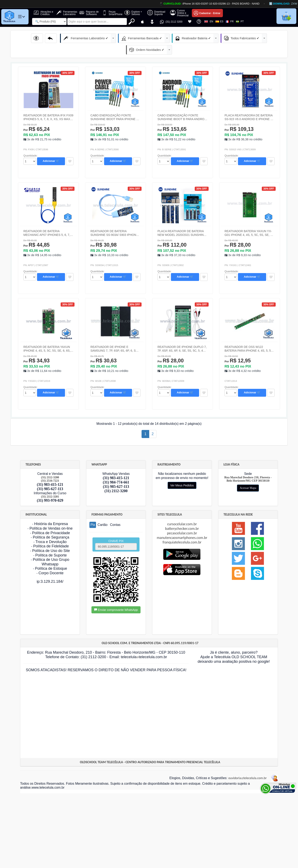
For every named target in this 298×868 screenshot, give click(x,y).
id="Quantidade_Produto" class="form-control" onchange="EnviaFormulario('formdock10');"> (97, 381)
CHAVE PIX (116, 533)
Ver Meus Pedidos (182, 474)
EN (209, 21)
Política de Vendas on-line (51, 517)
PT (240, 21)
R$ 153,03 (105, 118)
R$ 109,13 (239, 118)
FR (230, 21)
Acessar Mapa (248, 476)
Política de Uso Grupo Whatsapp (51, 550)
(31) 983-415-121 (50, 473)
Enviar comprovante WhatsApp (116, 598)
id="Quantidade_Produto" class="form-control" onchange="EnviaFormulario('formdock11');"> (164, 381)
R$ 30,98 (104, 233)
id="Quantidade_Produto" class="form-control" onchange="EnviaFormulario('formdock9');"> (30, 381)
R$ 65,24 (37, 118)
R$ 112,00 (172, 233)
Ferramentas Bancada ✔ (121, 38)
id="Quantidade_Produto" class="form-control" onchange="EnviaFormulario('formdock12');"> (231, 381)
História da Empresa (51, 512)
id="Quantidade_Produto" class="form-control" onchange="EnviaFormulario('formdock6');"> (97, 265)
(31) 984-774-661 (116, 471)
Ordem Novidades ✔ (257, 38)
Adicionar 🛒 (51, 149)
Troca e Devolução (51, 530)
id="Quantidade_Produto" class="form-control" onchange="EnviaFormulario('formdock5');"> (30, 265)
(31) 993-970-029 (50, 489)
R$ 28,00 (238, 233)
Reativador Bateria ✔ (168, 38)
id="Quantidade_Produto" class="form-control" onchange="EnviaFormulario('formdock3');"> (164, 150)
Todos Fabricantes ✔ (213, 38)
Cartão (102, 513)
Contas (115, 513)
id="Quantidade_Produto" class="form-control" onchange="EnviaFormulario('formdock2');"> (97, 150)
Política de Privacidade (51, 521)
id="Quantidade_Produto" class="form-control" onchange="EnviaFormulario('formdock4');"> (231, 150)
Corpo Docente (51, 561)
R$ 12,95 (238, 349)
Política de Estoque (51, 557)
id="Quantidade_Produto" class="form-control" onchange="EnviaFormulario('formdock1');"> (30, 150)
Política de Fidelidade (51, 535)
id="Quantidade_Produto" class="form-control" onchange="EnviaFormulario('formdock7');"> (164, 265)
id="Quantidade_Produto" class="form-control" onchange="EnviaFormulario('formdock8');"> (231, 265)
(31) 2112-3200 (116, 479)
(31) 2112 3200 (171, 22)
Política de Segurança (51, 526)
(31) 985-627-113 (50, 477)
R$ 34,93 (37, 349)
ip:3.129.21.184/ (50, 570)
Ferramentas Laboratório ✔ (70, 38)
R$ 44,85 (37, 233)
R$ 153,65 (172, 118)
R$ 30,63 (104, 349)
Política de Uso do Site (51, 539)
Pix (93, 513)
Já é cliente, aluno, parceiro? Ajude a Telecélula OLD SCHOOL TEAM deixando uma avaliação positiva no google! (234, 645)
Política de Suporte (51, 544)
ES (219, 21)
